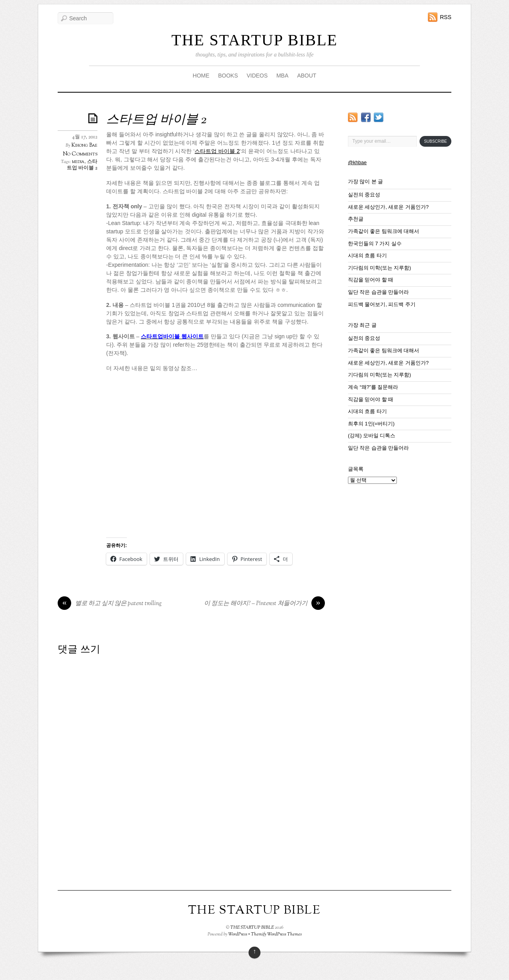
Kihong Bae (85, 146)
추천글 (356, 219)
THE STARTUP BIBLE (254, 40)
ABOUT (307, 76)
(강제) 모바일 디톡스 (372, 436)
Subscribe (435, 141)
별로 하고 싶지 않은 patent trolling (110, 604)
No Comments (80, 154)
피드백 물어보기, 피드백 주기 (382, 305)
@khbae (357, 163)
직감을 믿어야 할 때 (371, 280)
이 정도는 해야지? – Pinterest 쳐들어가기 (264, 604)
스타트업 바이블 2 (156, 120)
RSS (446, 17)
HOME (201, 76)
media (78, 162)
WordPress (238, 934)
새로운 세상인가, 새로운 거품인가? (388, 207)
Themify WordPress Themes (276, 934)
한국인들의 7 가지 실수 (375, 244)
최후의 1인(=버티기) (371, 424)
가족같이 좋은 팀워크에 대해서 (384, 231)
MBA (282, 76)
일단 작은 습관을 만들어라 (379, 292)
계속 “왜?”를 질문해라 (373, 387)
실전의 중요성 (364, 195)
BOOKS (228, 76)
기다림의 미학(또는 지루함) (379, 268)
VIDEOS (257, 76)
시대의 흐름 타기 (367, 256)
